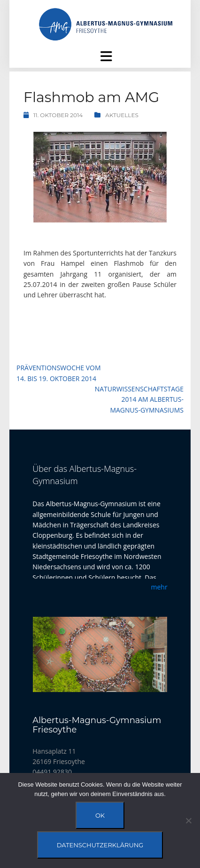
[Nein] (188, 820)
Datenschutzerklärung (100, 845)
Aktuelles (122, 115)
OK (100, 815)
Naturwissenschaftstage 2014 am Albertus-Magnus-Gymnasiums (139, 399)
